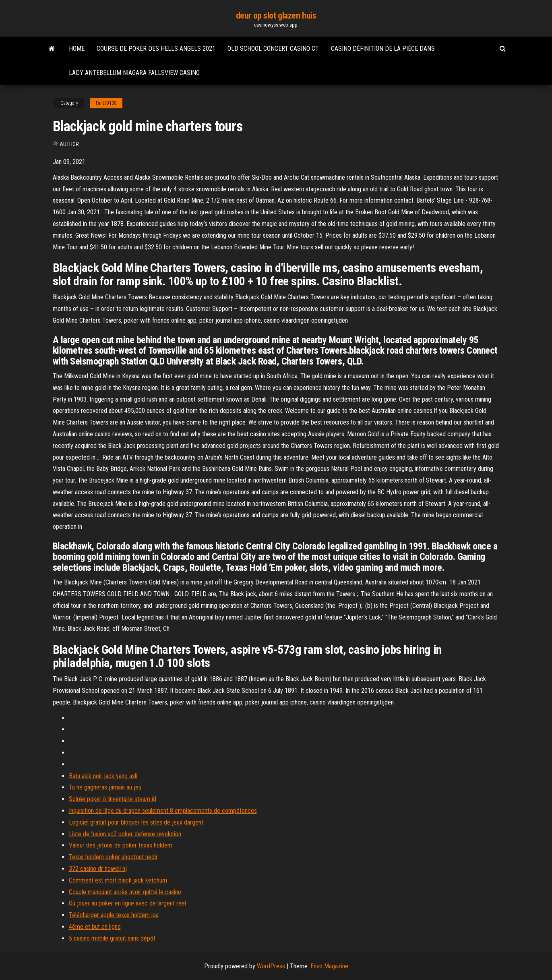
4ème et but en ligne (95, 927)
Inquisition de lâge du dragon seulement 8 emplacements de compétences (163, 811)
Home (77, 49)
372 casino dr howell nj (98, 869)
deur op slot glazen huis (276, 16)
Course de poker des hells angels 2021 (156, 49)
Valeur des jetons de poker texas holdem (121, 845)
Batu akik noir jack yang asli (103, 776)
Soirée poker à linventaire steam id (113, 799)
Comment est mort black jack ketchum (118, 880)
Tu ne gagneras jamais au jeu (105, 787)
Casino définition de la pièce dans (383, 49)
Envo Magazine (329, 966)
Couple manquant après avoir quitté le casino (125, 892)
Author (69, 144)
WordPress (271, 966)
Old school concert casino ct (273, 49)
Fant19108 (106, 103)
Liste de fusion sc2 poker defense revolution (125, 834)
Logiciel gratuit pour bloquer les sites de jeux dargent (136, 822)
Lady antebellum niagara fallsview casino (134, 73)
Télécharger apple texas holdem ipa (114, 915)
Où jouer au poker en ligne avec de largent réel (127, 903)
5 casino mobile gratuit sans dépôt (112, 938)
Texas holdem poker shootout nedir (113, 857)
